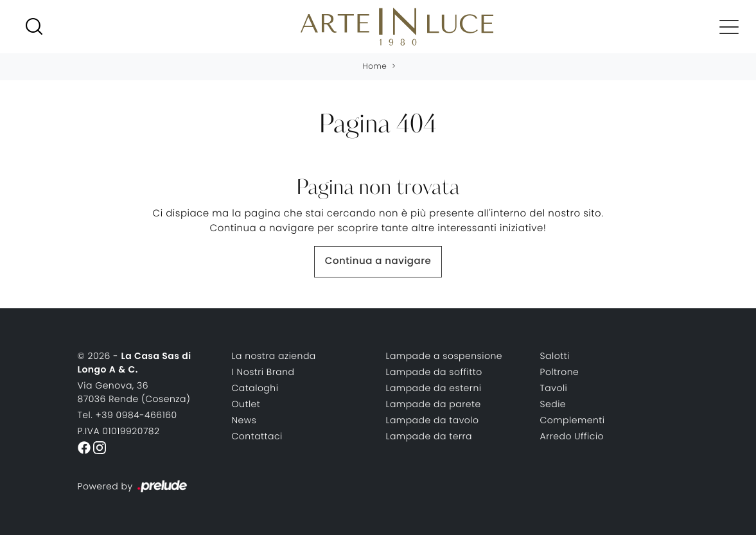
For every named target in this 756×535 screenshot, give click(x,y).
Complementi (573, 420)
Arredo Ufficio (572, 436)
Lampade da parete (434, 404)
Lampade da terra (429, 436)
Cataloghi (255, 388)
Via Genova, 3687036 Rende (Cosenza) (134, 392)
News (244, 420)
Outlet (246, 404)
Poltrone (560, 372)
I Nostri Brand (263, 372)
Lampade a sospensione (444, 356)
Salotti (555, 356)
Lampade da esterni (434, 388)
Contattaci (257, 436)
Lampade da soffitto (434, 372)
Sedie (553, 404)
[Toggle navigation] (729, 26)
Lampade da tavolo (433, 420)
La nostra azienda (274, 356)
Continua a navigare (378, 261)
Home (375, 66)
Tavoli (554, 388)
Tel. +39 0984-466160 (127, 415)
